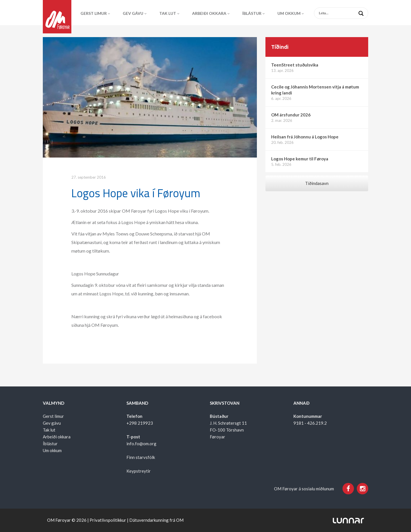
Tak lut (168, 13)
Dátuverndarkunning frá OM (156, 520)
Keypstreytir (139, 471)
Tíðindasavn (317, 183)
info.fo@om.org (141, 444)
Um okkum (289, 13)
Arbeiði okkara (209, 13)
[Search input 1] (346, 13)
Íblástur (252, 13)
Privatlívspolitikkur (108, 520)
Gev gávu (133, 13)
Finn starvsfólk (141, 457)
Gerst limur (94, 13)
